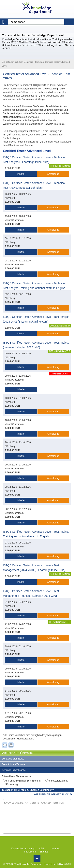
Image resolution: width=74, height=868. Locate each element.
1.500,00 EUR (12, 168)
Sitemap (44, 852)
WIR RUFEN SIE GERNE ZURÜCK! (52, 794)
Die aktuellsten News (13, 759)
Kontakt (56, 849)
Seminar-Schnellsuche (14, 770)
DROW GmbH (63, 864)
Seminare (29, 62)
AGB (41, 849)
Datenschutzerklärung (23, 849)
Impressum (30, 852)
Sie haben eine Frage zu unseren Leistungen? (28, 790)
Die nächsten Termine (13, 764)
